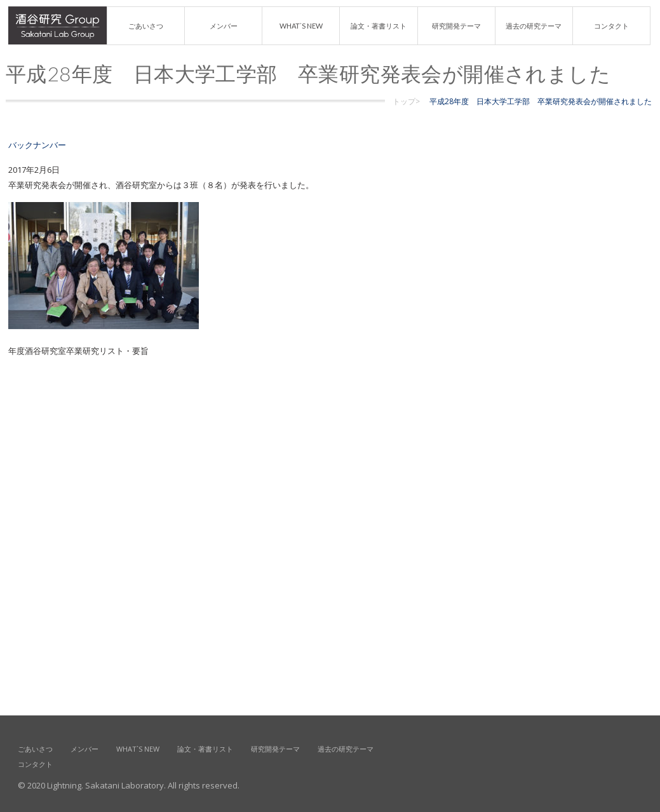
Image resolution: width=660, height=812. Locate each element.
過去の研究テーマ (534, 26)
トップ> (406, 101)
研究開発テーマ (456, 26)
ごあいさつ (146, 26)
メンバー (224, 26)
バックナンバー (37, 145)
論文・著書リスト (379, 26)
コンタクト (611, 26)
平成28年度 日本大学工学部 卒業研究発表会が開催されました (541, 101)
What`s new (301, 26)
